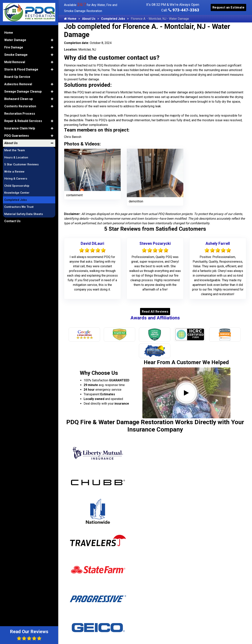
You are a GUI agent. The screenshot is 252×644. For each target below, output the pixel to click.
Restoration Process (20, 114)
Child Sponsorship (17, 186)
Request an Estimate (229, 7)
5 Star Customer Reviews (21, 164)
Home (70, 19)
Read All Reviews (155, 312)
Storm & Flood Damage (21, 69)
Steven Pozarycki (155, 243)
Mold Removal (15, 62)
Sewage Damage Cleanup (23, 92)
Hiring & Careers (16, 179)
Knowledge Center (17, 193)
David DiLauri (92, 243)
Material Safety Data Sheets (24, 214)
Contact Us (12, 221)
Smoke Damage (16, 55)
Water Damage (15, 40)
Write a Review (14, 172)
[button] (52, 40)
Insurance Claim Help (20, 128)
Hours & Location (16, 157)
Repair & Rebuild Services (23, 121)
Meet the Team (15, 150)
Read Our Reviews (29, 635)
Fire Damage (14, 47)
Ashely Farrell (218, 243)
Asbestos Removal (18, 84)
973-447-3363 (184, 10)
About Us (89, 19)
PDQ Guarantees (17, 136)
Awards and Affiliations (155, 318)
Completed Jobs (113, 19)
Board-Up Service (17, 77)
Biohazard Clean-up (19, 99)
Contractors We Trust (19, 207)
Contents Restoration (20, 106)
